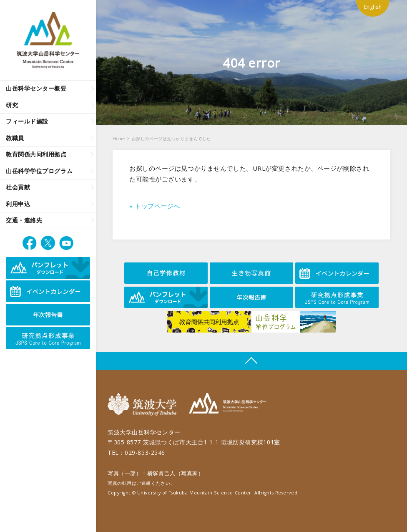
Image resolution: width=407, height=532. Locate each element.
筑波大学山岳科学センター (227, 405)
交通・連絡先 (24, 220)
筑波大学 (144, 405)
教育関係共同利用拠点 (36, 154)
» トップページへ (155, 206)
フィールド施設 (27, 121)
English (373, 7)
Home (119, 139)
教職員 (15, 138)
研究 (12, 105)
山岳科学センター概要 (36, 88)
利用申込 (18, 204)
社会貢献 (18, 187)
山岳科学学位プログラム (39, 171)
